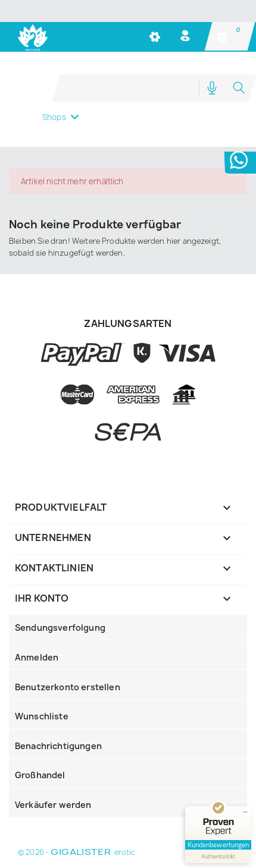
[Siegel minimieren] (245, 812)
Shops (54, 117)
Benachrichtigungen (58, 746)
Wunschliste (42, 716)
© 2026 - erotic (77, 852)
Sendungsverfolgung (60, 628)
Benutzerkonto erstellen (68, 687)
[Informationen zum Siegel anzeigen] (218, 856)
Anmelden (37, 657)
